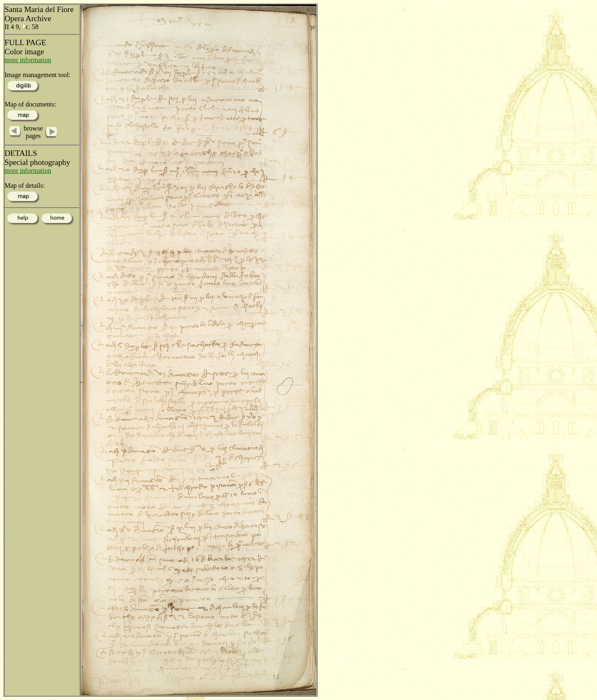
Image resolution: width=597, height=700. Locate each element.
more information (28, 60)
